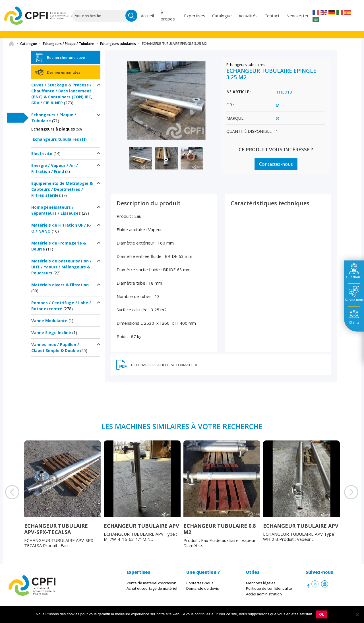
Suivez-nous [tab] (354, 300)
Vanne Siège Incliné (51, 333)
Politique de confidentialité (269, 588)
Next (344, 499)
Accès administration (264, 594)
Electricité (42, 153)
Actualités (248, 16)
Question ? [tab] (354, 277)
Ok (322, 614)
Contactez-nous (276, 164)
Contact (272, 16)
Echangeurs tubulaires (118, 44)
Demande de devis (203, 588)
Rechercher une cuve (66, 57)
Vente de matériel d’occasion (151, 583)
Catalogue (222, 16)
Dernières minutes (64, 72)
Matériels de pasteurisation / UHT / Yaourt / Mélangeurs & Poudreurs (61, 267)
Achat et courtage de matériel (152, 588)
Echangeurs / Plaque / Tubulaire (69, 44)
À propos (168, 16)
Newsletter (298, 16)
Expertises (195, 16)
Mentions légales (261, 583)
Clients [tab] (354, 322)
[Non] (357, 614)
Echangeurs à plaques (53, 129)
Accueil (147, 16)
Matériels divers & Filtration (60, 285)
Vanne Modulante (49, 321)
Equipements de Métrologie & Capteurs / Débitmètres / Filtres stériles (62, 189)
